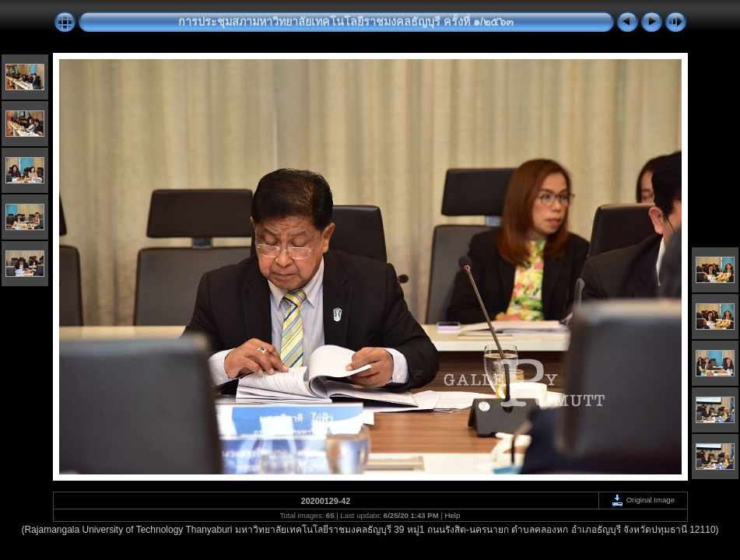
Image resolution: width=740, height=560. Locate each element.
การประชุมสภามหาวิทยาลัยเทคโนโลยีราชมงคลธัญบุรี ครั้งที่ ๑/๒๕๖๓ (346, 22)
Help (453, 515)
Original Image (643, 500)
